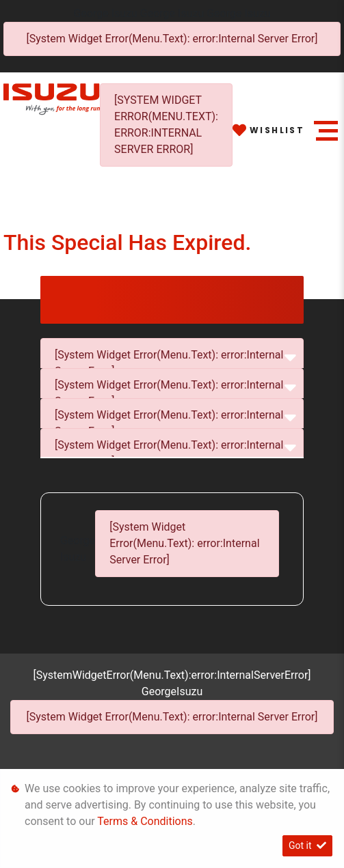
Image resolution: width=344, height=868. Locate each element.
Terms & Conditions (145, 821)
